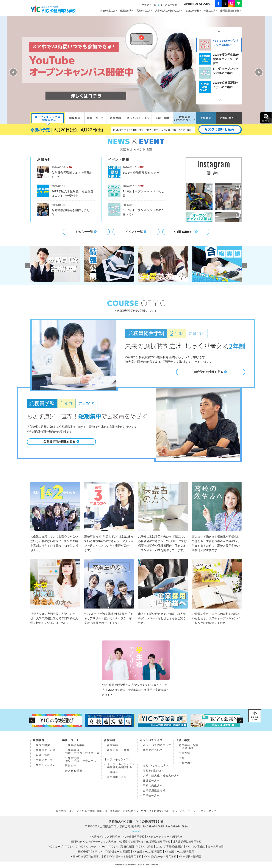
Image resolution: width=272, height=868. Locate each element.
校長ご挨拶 (43, 745)
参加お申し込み (117, 777)
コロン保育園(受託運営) (170, 847)
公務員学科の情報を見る (61, 442)
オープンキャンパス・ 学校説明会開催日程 (121, 766)
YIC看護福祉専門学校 (131, 842)
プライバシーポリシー (185, 811)
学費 (182, 758)
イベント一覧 (136, 232)
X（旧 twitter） (186, 232)
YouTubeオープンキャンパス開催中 (219, 59)
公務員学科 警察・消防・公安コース (81, 759)
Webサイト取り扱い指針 (155, 811)
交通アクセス (149, 5)
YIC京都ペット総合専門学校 (125, 857)
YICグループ (56, 847)
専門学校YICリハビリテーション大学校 (93, 842)
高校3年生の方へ (109, 11)
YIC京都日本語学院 (190, 857)
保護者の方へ (127, 11)
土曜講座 (113, 772)
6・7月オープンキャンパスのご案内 (219, 87)
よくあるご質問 (169, 5)
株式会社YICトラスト (90, 852)
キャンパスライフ (138, 118)
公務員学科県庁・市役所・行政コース (82, 752)
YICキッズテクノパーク (93, 847)
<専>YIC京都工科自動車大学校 (89, 857)
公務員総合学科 (75, 745)
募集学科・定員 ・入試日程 (189, 747)
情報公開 (102, 811)
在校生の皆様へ (193, 11)
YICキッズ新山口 (196, 847)
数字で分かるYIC (47, 765)
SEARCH (266, 118)
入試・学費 (163, 118)
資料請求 (206, 118)
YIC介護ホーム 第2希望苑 (148, 852)
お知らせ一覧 (86, 232)
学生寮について (153, 750)
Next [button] (219, 99)
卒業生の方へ (211, 11)
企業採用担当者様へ (231, 11)
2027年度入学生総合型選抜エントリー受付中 (219, 73)
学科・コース (95, 118)
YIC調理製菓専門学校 (158, 842)
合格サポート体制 (118, 750)
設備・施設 (43, 755)
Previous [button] (219, 32)
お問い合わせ (229, 118)
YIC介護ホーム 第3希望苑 (180, 852)
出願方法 (185, 753)
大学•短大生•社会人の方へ (169, 11)
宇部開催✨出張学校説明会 (219, 45)
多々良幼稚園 (216, 847)
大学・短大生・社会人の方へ (161, 776)
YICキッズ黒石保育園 (122, 847)
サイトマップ (208, 811)
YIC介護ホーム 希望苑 (118, 852)
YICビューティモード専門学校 (164, 837)
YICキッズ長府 (145, 847)
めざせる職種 (74, 771)
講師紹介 (71, 766)
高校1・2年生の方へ (156, 766)
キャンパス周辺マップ (157, 745)
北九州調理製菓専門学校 (187, 842)
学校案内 (75, 118)
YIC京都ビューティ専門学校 (160, 857)
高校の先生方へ (145, 11)
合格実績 (116, 118)
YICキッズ (71, 847)
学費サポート (187, 763)
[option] (219, 45)
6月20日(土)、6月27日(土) (79, 130)
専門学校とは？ (65, 811)
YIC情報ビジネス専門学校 (105, 837)
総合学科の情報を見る (211, 372)
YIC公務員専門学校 (133, 837)
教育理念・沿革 (46, 750)
